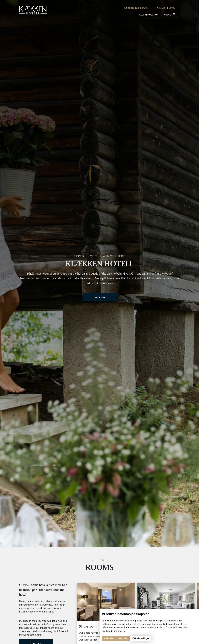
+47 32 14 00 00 (164, 8)
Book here (99, 297)
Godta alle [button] (109, 638)
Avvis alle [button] (123, 638)
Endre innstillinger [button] (141, 638)
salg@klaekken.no (136, 8)
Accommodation (149, 15)
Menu (170, 15)
